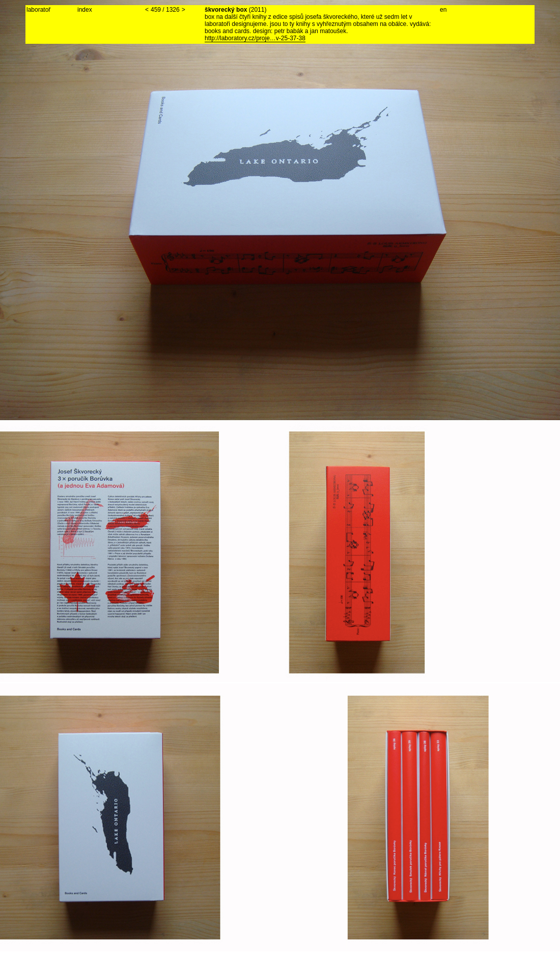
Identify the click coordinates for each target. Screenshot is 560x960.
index (85, 10)
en (443, 10)
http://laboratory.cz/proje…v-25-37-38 (255, 38)
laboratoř (38, 10)
